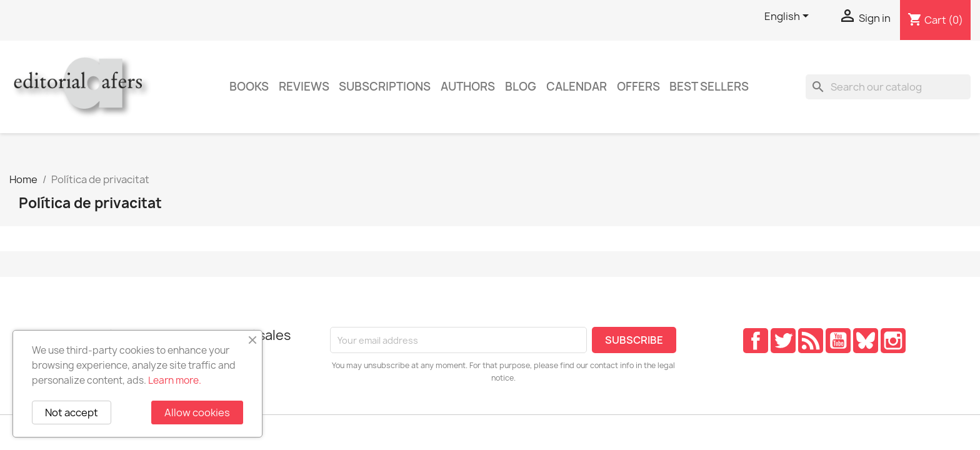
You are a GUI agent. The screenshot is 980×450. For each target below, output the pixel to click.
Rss (811, 341)
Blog (521, 87)
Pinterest (866, 341)
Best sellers (709, 87)
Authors (468, 87)
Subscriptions (385, 87)
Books (249, 87)
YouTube (838, 341)
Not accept (72, 412)
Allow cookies (197, 412)
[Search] (888, 87)
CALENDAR (577, 87)
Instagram (893, 341)
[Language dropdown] (789, 17)
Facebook (756, 341)
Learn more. (175, 380)
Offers (638, 87)
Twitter (783, 341)
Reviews (304, 87)
